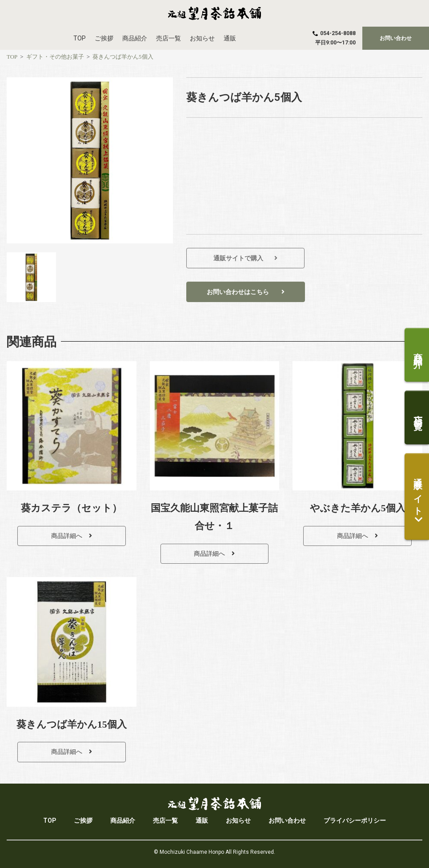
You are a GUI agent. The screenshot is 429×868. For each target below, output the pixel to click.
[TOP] (12, 57)
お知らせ (202, 38)
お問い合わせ (287, 820)
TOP (80, 38)
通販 (230, 38)
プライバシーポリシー (355, 820)
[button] (396, 38)
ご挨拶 (104, 38)
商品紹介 (135, 38)
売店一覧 (168, 38)
